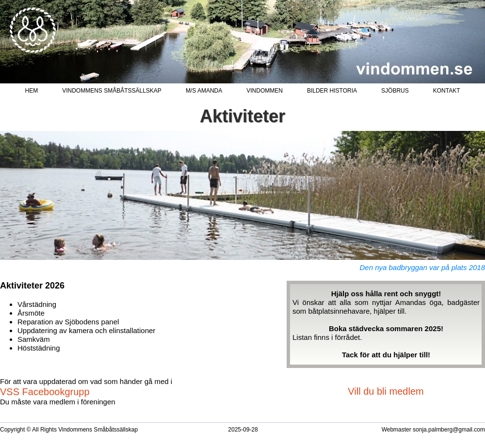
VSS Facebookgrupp (45, 392)
